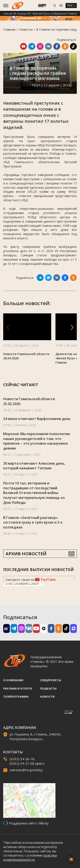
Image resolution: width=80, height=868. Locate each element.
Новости (26, 29)
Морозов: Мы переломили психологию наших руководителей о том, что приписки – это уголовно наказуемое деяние (37, 441)
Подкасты (48, 688)
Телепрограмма (16, 697)
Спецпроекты (51, 680)
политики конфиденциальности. (30, 857)
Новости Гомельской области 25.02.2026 (29, 401)
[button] (72, 327)
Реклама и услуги (17, 688)
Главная (9, 29)
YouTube (45, 580)
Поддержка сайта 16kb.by (29, 823)
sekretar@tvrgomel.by (26, 770)
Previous (35, 584)
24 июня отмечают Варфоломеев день (37, 419)
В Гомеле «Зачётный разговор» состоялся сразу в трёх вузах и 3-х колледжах (33, 522)
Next (38, 584)
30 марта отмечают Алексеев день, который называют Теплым (34, 466)
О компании (13, 680)
